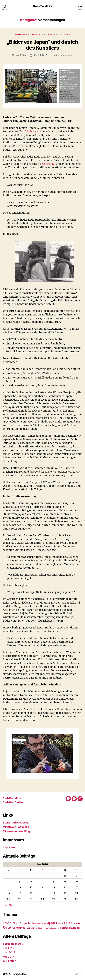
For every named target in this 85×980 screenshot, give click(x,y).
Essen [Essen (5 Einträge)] (7, 923)
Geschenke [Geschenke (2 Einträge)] (37, 923)
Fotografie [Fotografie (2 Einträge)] (25, 923)
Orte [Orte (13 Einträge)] (7, 927)
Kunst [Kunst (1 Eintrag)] (61, 924)
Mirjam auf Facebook (16, 827)
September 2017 (13, 944)
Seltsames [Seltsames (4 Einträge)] (19, 928)
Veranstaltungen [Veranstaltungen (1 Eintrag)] (52, 928)
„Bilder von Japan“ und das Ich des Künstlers (42, 45)
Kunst (43, 35)
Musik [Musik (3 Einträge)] (77, 923)
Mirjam (24, 55)
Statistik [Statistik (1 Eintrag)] (41, 928)
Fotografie (22, 35)
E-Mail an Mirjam (13, 798)
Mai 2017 (9, 957)
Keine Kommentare (63, 55)
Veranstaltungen (59, 35)
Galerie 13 (48, 164)
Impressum (10, 847)
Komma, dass (42, 6)
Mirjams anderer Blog (16, 831)
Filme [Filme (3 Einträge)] (15, 923)
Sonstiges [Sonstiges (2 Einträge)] (32, 928)
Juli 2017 (9, 948)
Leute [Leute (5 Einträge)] (68, 923)
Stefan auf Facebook (16, 823)
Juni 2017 (9, 952)
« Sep (8, 905)
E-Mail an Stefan (13, 802)
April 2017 (9, 961)
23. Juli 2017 (40, 55)
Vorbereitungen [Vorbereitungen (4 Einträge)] (70, 928)
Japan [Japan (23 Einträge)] (51, 923)
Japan (34, 35)
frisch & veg (32, 132)
